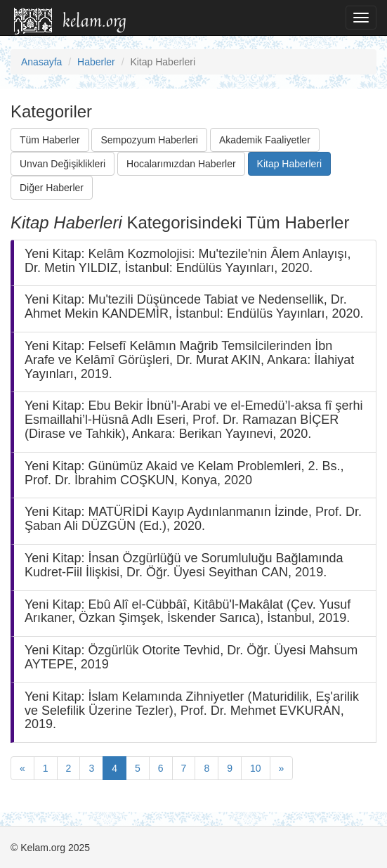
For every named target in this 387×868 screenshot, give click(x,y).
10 (256, 768)
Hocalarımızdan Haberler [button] (181, 164)
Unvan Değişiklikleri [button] (63, 164)
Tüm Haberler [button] (50, 140)
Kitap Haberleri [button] (290, 164)
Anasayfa (41, 62)
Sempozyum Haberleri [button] (149, 140)
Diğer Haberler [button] (52, 188)
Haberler (96, 62)
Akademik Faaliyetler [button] (265, 140)
